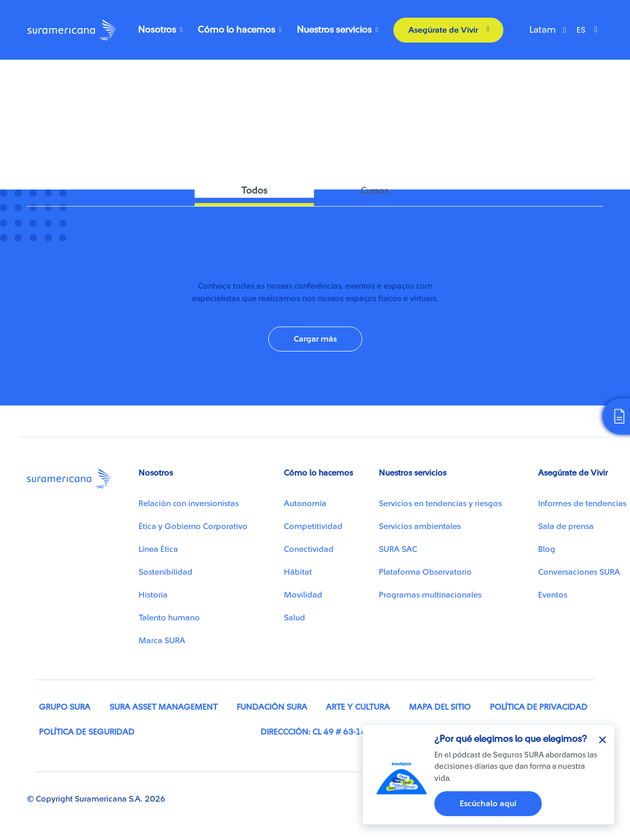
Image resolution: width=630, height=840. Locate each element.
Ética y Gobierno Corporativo (193, 526)
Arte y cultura (358, 707)
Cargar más (315, 339)
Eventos (553, 595)
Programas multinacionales (430, 595)
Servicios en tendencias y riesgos (440, 504)
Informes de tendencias (582, 504)
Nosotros (157, 30)
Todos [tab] (254, 191)
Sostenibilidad (166, 572)
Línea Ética (158, 549)
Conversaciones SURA (579, 572)
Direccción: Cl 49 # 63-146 (316, 732)
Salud (295, 618)
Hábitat (298, 572)
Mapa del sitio (440, 707)
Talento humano (169, 618)
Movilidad (303, 595)
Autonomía (305, 504)
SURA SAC (398, 549)
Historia (153, 595)
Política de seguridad (87, 732)
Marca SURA (162, 641)
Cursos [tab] (375, 191)
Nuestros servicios (334, 30)
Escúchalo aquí (488, 804)
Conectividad (56, 87)
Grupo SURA (65, 707)
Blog (547, 549)
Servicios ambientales (420, 526)
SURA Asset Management (163, 707)
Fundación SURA (272, 707)
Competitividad (313, 526)
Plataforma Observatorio (425, 572)
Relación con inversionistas (189, 504)
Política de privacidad (539, 707)
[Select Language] (590, 30)
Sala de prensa (566, 526)
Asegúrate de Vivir (443, 30)
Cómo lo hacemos (236, 30)
